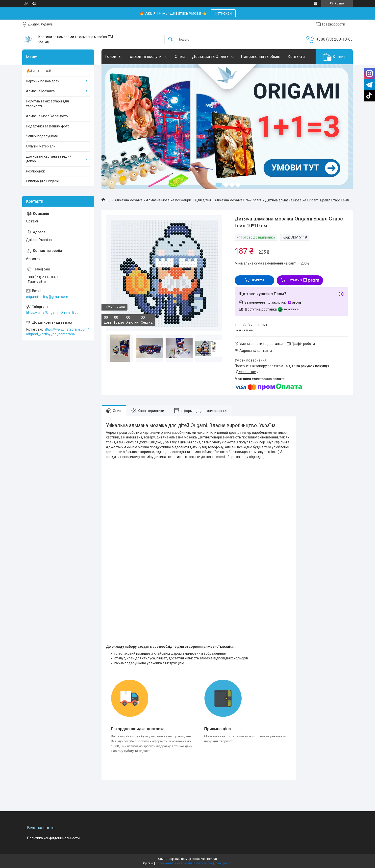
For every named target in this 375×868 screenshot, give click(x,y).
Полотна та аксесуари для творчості (47, 104)
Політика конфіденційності (213, 863)
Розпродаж (35, 171)
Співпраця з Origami (42, 181)
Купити (258, 280)
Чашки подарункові (42, 136)
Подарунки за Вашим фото (48, 126)
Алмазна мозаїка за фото (47, 116)
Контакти (296, 57)
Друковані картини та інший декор (49, 159)
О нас (180, 57)
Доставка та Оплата (210, 57)
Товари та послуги (145, 57)
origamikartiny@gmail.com (47, 297)
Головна (113, 57)
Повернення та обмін (261, 57)
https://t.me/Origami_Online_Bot (52, 313)
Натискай (223, 13)
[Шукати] (171, 39)
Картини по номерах (43, 81)
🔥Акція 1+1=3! (38, 71)
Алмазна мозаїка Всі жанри (169, 200)
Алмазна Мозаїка (40, 91)
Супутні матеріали (41, 146)
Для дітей (203, 200)
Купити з (304, 280)
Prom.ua (211, 859)
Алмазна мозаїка (128, 200)
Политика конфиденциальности (53, 838)
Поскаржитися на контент (174, 863)
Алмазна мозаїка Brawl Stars (238, 200)
